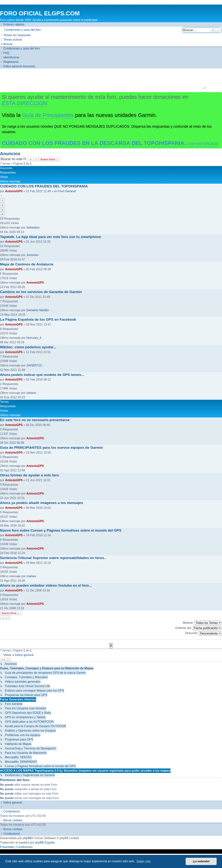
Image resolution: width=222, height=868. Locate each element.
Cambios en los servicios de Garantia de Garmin (41, 292)
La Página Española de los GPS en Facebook (38, 319)
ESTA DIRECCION (24, 103)
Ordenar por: (198, 628)
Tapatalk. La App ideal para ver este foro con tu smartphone (51, 237)
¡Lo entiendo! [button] (201, 861)
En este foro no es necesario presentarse (35, 420)
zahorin (31, 393)
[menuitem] (111, 30)
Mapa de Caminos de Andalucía (27, 264)
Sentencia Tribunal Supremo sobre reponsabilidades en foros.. (53, 558)
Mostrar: (202, 623)
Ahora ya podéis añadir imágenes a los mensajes (42, 503)
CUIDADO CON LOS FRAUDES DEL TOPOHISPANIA (44, 186)
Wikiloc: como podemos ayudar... (28, 347)
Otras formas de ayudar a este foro (29, 475)
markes (31, 576)
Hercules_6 (34, 338)
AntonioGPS (14, 191)
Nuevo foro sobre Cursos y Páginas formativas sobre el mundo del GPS (61, 530)
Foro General (67, 191)
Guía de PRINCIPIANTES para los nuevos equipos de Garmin (51, 448)
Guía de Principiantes (48, 115)
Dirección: (203, 633)
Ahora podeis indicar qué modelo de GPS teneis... (42, 375)
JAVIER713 (34, 365)
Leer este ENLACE (203, 144)
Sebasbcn (33, 228)
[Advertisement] (109, 80)
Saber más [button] (144, 861)
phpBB (27, 838)
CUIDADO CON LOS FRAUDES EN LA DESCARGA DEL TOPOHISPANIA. (94, 143)
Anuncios (10, 154)
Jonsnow (32, 255)
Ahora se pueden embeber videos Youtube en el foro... (46, 585)
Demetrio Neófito (37, 310)
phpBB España (45, 843)
